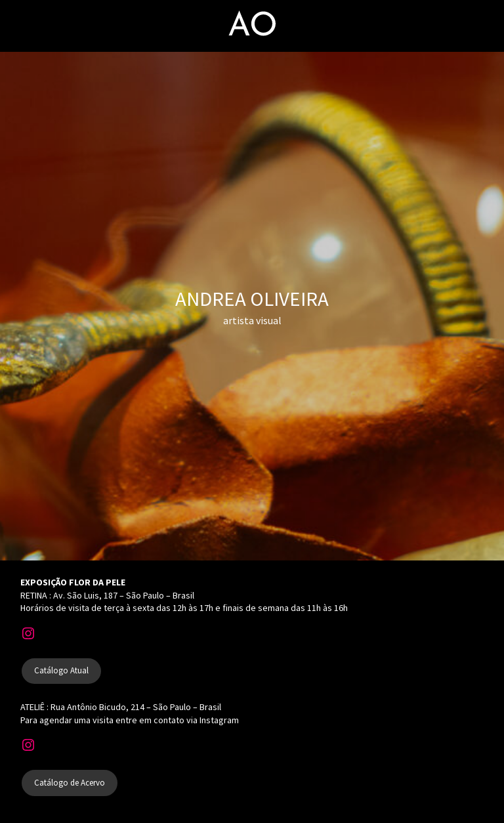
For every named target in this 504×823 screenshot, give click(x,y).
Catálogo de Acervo (70, 783)
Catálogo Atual (61, 670)
